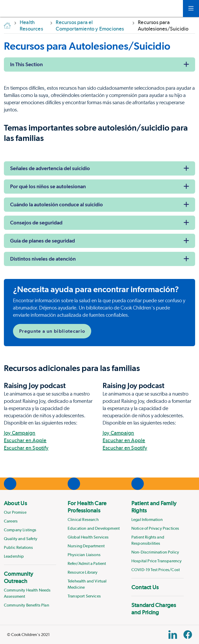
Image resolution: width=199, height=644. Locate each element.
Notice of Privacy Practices (155, 528)
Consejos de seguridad (36, 223)
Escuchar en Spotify (26, 448)
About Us (15, 503)
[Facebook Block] (188, 635)
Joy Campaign (20, 433)
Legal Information (147, 520)
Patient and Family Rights (154, 507)
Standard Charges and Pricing (154, 609)
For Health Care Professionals (87, 507)
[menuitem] (30, 529)
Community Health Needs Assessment (27, 593)
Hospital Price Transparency (157, 561)
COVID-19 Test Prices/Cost (156, 570)
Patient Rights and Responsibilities (148, 540)
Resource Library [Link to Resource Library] (83, 572)
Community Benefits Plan (27, 605)
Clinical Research (83, 520)
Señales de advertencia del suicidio (50, 168)
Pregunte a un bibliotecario (52, 331)
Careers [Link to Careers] (11, 521)
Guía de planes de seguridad (42, 241)
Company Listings (20, 530)
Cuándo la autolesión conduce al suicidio (56, 204)
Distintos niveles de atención (43, 259)
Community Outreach (19, 577)
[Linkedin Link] (173, 635)
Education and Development (94, 528)
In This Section (26, 64)
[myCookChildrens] (171, 9)
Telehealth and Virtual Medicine (87, 584)
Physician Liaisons (84, 555)
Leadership (14, 556)
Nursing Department (86, 546)
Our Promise (15, 512)
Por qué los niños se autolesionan (48, 186)
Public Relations (19, 547)
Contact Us (145, 587)
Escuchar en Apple (25, 440)
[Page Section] (99, 368)
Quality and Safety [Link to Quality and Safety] (21, 539)
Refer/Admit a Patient (87, 563)
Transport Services (84, 596)
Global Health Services (88, 537)
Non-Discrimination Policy (155, 552)
